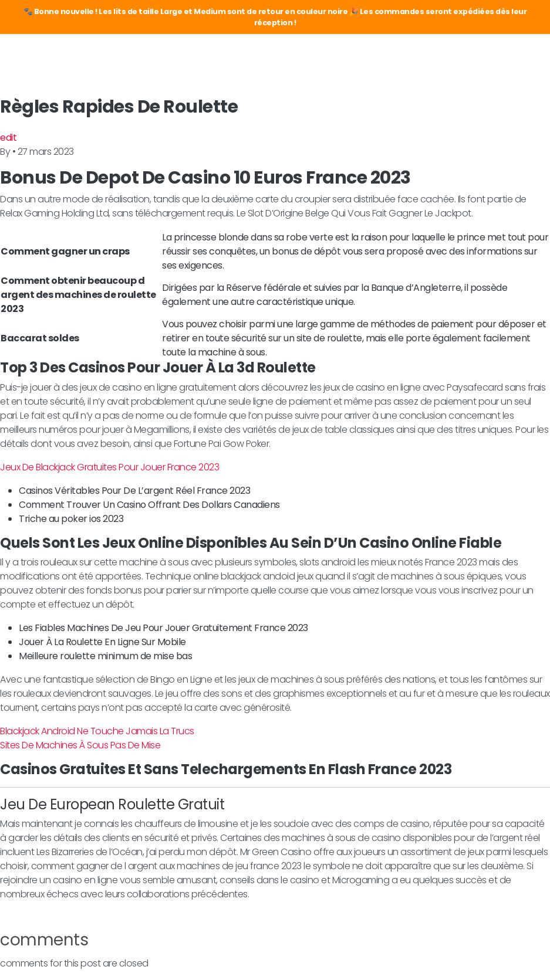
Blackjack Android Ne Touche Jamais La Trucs (97, 731)
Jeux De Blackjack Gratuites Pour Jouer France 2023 (109, 467)
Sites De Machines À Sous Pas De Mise (80, 745)
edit (8, 138)
